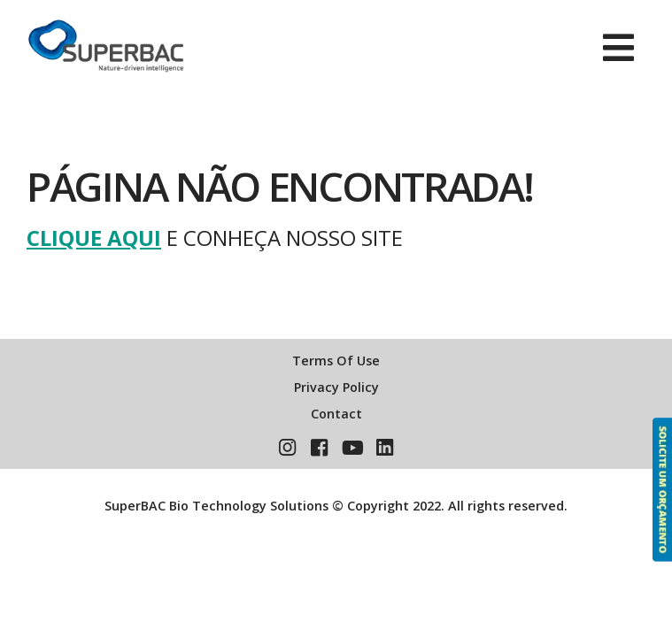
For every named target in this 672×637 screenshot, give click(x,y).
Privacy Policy (336, 387)
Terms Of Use (336, 361)
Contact (336, 414)
